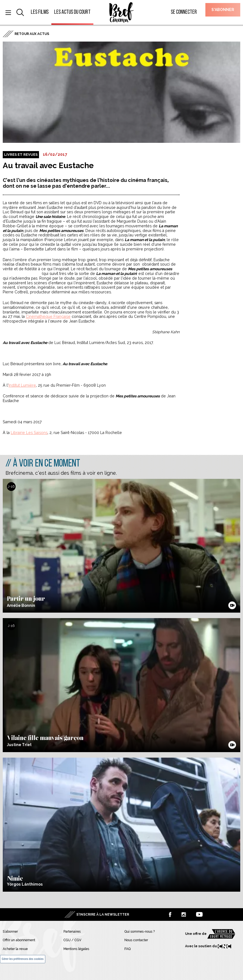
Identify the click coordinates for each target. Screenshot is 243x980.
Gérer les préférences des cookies (23, 959)
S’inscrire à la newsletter (103, 915)
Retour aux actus (32, 34)
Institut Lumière (22, 385)
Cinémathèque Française (48, 316)
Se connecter (184, 12)
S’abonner (223, 10)
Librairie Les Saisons (29, 433)
